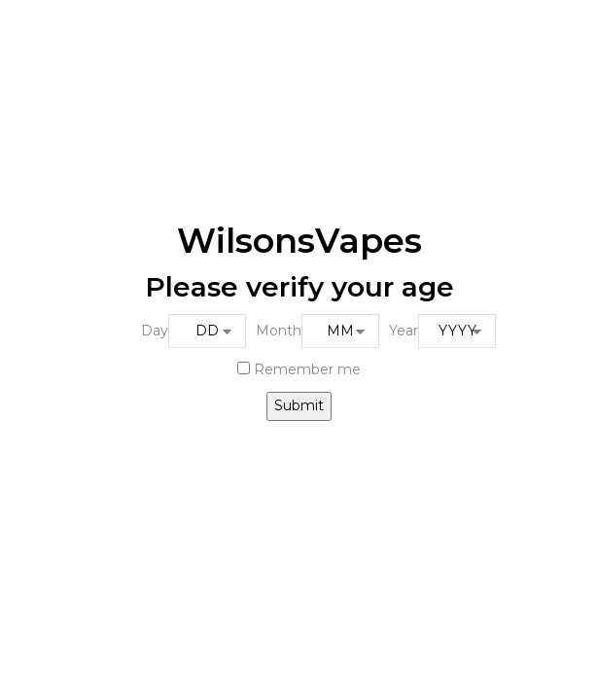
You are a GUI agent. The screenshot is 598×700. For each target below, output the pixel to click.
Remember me (299, 369)
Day (155, 331)
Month (279, 331)
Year (404, 331)
